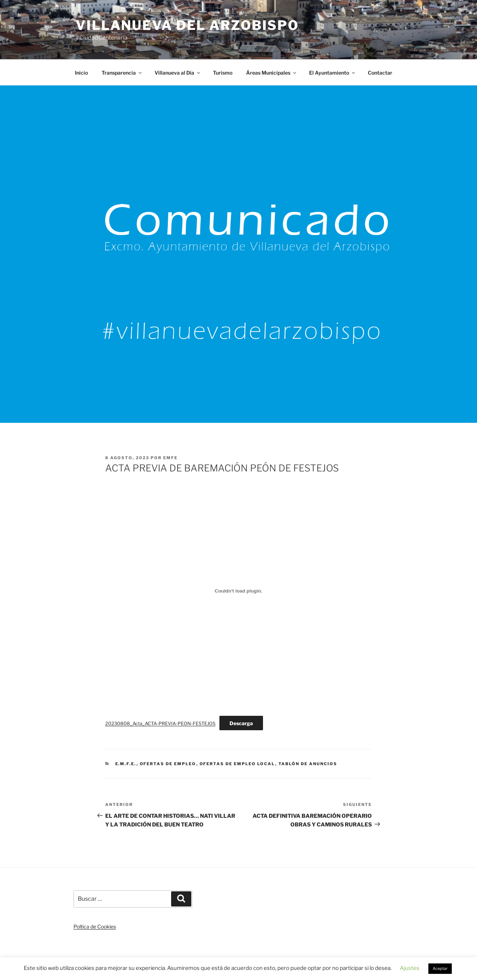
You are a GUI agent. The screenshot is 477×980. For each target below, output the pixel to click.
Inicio (81, 73)
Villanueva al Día (178, 73)
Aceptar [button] (440, 968)
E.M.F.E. (126, 764)
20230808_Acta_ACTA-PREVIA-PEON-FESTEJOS (160, 724)
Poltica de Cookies (95, 926)
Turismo (223, 73)
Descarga (241, 723)
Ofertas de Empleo (168, 764)
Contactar (380, 73)
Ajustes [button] (410, 968)
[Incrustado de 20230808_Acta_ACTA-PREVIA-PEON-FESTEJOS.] (239, 591)
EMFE (170, 458)
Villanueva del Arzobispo (187, 25)
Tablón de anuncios (308, 764)
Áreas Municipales (272, 73)
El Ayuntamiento (333, 73)
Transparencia (122, 73)
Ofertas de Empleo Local (237, 764)
